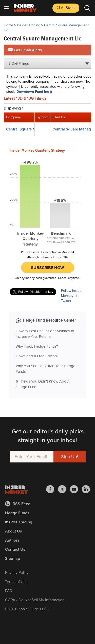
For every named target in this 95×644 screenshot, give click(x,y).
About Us (14, 531)
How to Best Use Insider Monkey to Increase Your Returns (45, 334)
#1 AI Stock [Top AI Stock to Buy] (66, 8)
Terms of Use (16, 582)
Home (8, 25)
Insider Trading (29, 25)
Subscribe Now (48, 268)
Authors (12, 540)
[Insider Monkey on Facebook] (52, 489)
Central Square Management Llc (46, 28)
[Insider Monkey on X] (64, 489)
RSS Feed (18, 504)
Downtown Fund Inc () (34, 92)
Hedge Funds (17, 513)
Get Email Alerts (25, 50)
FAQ (9, 591)
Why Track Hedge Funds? (37, 346)
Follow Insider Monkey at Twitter (72, 296)
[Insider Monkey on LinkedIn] (86, 489)
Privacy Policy (17, 573)
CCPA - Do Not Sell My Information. (35, 600)
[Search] (87, 8)
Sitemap (13, 558)
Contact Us (15, 549)
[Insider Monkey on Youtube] (76, 489)
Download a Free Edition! (37, 356)
